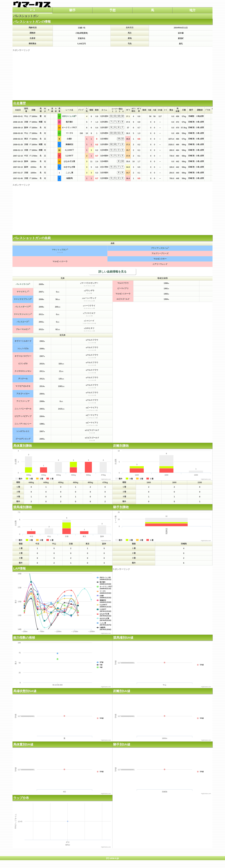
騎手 (72, 10)
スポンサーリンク (21, 50)
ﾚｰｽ (32, 10)
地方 (192, 10)
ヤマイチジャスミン (22, 314)
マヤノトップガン (59, 250)
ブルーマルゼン (22, 329)
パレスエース (22, 322)
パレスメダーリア (22, 307)
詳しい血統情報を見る (112, 272)
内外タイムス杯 (69, 116)
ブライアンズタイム (159, 248)
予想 (112, 10)
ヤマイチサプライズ (22, 299)
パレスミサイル (22, 284)
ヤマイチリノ (22, 292)
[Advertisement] (112, 74)
